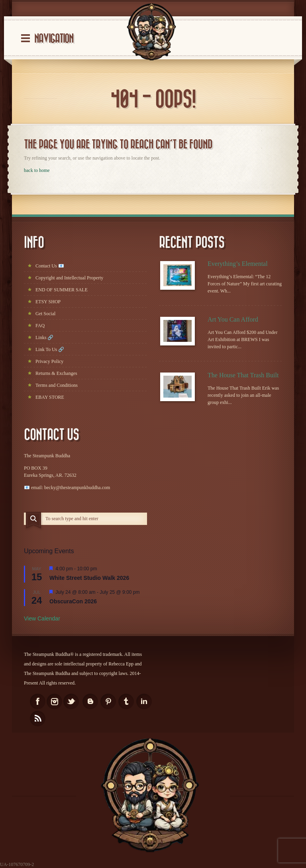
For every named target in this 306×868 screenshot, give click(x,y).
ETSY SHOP (48, 302)
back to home (37, 170)
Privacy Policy (49, 361)
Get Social (45, 314)
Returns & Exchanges (56, 373)
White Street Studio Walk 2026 (89, 578)
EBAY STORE (50, 397)
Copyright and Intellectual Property (69, 278)
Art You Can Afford (233, 319)
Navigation (54, 39)
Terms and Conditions (57, 385)
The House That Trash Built (243, 375)
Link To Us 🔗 (50, 349)
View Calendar (42, 618)
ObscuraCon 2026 (73, 601)
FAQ (40, 326)
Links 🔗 (44, 337)
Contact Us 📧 (50, 266)
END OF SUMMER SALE (62, 290)
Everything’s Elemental (238, 264)
